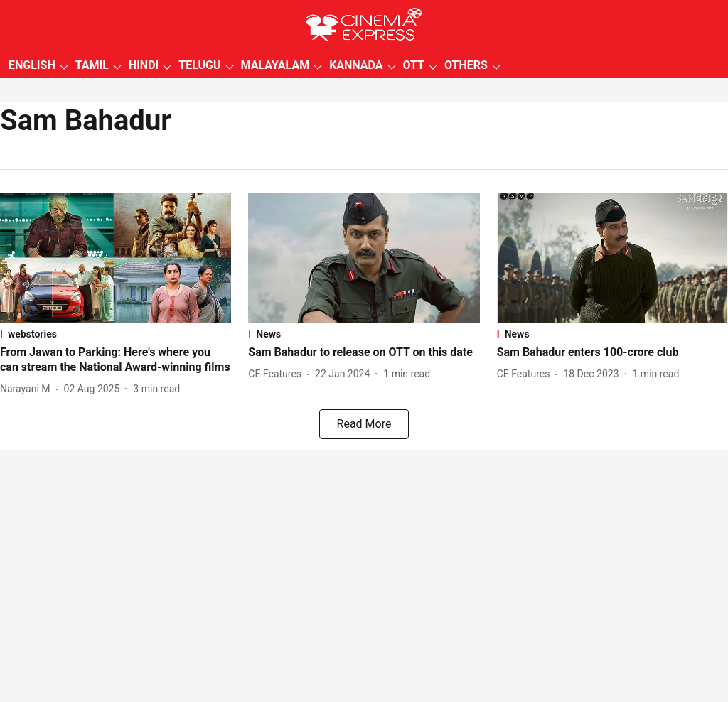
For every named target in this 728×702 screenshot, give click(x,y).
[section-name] (116, 334)
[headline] (116, 360)
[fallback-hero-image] (116, 258)
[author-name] (28, 389)
